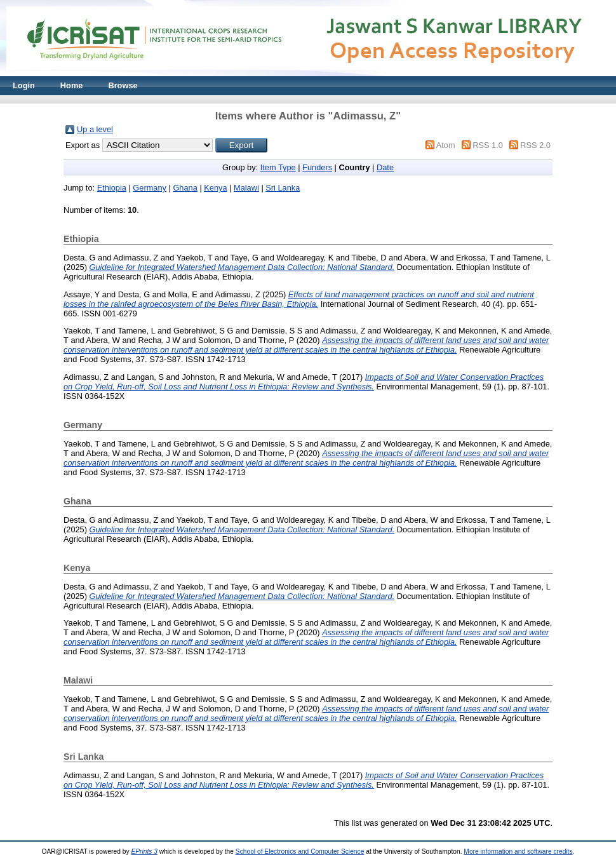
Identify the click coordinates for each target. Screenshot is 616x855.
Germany (150, 188)
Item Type (278, 167)
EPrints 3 (144, 852)
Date (385, 167)
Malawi (246, 188)
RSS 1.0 (488, 145)
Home (72, 85)
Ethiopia (112, 188)
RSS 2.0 (535, 145)
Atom (446, 145)
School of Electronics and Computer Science (300, 852)
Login (24, 85)
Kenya (215, 188)
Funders (317, 167)
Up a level (95, 129)
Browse (123, 85)
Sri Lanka (283, 188)
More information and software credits (518, 852)
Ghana (185, 188)
